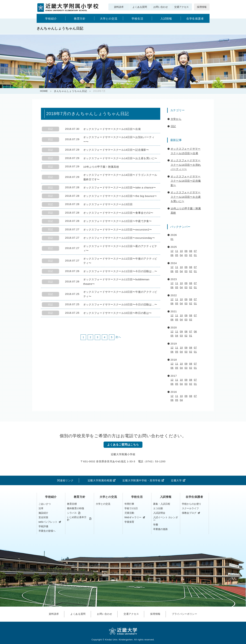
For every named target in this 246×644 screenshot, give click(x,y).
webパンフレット (48, 522)
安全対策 (43, 518)
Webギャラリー (133, 518)
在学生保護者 (195, 19)
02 (191, 255)
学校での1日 (131, 509)
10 (181, 251)
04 (181, 255)
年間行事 (129, 504)
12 (172, 251)
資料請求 (119, 7)
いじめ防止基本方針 (77, 519)
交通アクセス (182, 7)
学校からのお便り (192, 504)
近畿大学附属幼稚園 (100, 481)
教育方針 (80, 19)
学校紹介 (51, 19)
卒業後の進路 (160, 529)
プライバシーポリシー (187, 613)
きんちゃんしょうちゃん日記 (71, 91)
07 (195, 251)
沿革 (41, 509)
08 (191, 251)
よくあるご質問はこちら (123, 445)
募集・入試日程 (162, 504)
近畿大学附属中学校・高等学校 (141, 481)
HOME (44, 91)
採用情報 (202, 7)
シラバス (72, 513)
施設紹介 (43, 513)
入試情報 (166, 19)
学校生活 (137, 19)
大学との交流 (109, 19)
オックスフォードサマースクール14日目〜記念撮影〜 (186, 181)
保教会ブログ (189, 513)
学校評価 (43, 527)
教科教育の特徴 (76, 509)
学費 (156, 525)
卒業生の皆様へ (47, 531)
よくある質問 (140, 7)
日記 (173, 126)
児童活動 (129, 513)
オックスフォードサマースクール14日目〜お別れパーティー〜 (186, 165)
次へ (118, 337)
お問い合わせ (161, 7)
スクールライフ (190, 509)
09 (186, 251)
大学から (176, 119)
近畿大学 (176, 481)
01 (172, 239)
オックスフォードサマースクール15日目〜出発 (186, 151)
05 (177, 255)
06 (172, 255)
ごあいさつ (45, 504)
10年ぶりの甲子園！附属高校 (186, 211)
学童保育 (129, 522)
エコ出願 (158, 509)
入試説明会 (159, 513)
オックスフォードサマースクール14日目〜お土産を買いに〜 (186, 197)
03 (186, 255)
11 (177, 251)
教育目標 (72, 504)
